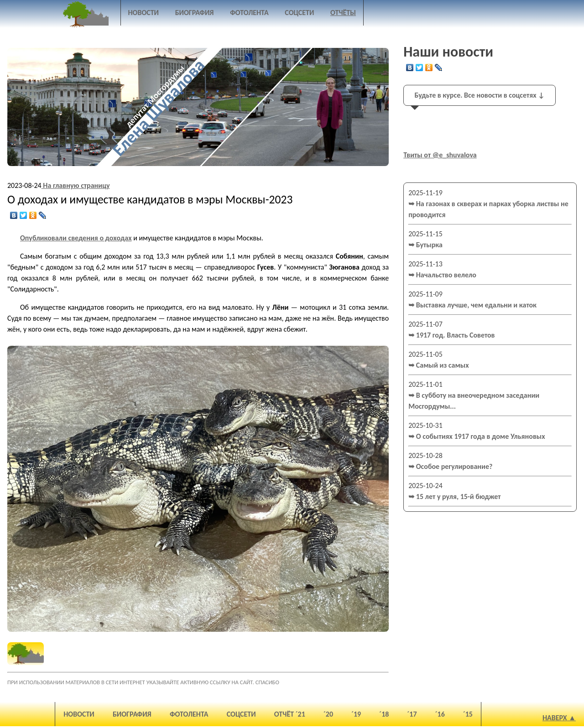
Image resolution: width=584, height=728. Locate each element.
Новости (144, 13)
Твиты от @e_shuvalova (440, 155)
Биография (195, 13)
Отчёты (343, 13)
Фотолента (249, 13)
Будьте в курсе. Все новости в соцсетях (480, 95)
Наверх (555, 718)
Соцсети (299, 13)
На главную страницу (76, 185)
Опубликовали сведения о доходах (76, 238)
